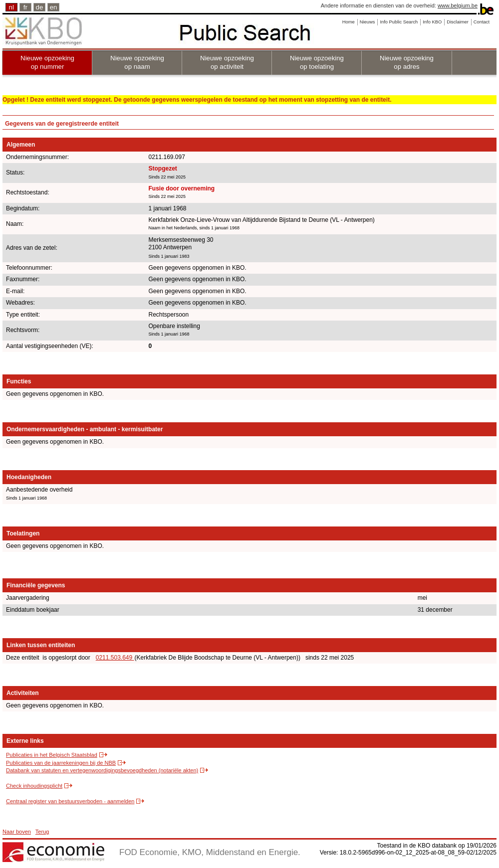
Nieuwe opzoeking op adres (407, 62)
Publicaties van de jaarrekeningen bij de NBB (61, 763)
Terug (42, 832)
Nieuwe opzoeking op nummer (47, 62)
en (54, 7)
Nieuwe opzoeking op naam (137, 62)
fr (25, 7)
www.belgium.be (458, 5)
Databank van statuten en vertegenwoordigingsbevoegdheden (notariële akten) (102, 770)
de (40, 7)
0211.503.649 (115, 658)
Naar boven (17, 832)
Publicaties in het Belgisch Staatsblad (52, 755)
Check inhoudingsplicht (34, 786)
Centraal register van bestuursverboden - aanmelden (70, 801)
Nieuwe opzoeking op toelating (317, 62)
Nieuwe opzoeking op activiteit (227, 62)
